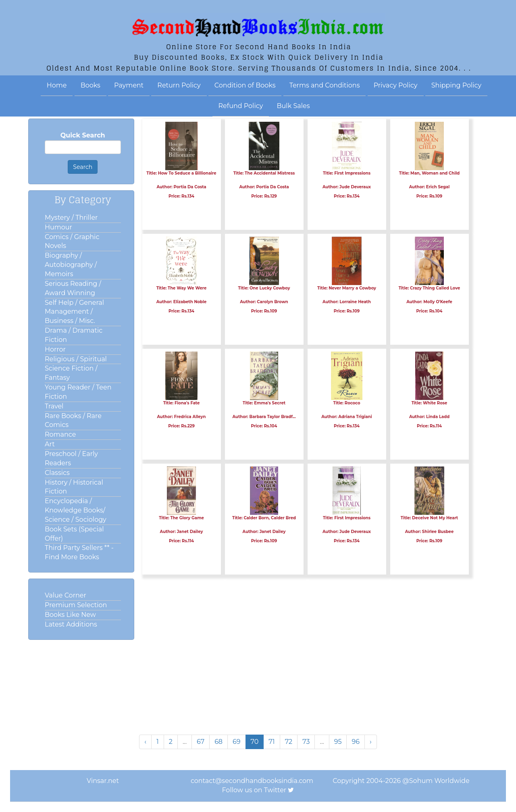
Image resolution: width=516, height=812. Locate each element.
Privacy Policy (396, 85)
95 (338, 742)
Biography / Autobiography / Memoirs (71, 265)
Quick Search (83, 135)
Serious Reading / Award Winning (73, 288)
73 (306, 742)
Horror (55, 349)
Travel (54, 406)
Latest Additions (71, 624)
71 (272, 742)
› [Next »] (371, 742)
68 (218, 742)
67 (201, 742)
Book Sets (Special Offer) (74, 534)
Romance (60, 434)
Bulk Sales (293, 106)
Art (50, 444)
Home (57, 85)
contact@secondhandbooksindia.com (252, 781)
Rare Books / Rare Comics (73, 421)
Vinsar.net (103, 781)
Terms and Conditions (325, 85)
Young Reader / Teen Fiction (78, 392)
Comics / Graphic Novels (72, 242)
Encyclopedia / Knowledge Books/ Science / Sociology (76, 510)
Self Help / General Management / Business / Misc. (74, 312)
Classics (57, 473)
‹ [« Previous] (145, 742)
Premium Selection (76, 605)
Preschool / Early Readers (71, 458)
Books (91, 85)
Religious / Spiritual (76, 359)
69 (237, 742)
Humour (58, 227)
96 (356, 742)
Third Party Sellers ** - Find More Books (79, 552)
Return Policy (179, 85)
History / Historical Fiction (74, 487)
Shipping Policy (456, 85)
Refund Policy (241, 106)
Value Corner (66, 595)
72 (289, 742)
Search (83, 167)
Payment (129, 85)
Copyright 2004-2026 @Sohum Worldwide (401, 781)
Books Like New (70, 615)
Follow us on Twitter (254, 790)
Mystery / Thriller (71, 218)
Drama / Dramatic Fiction (74, 335)
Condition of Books (245, 85)
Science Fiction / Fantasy (71, 373)
